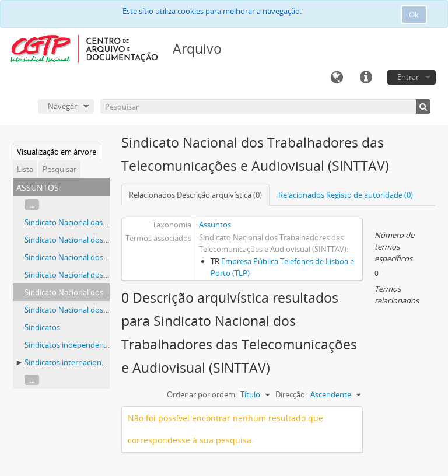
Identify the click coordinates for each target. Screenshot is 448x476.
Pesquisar (60, 169)
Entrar (408, 77)
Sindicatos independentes (69, 345)
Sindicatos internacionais (68, 362)
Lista (25, 169)
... (32, 205)
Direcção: (291, 394)
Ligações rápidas (366, 78)
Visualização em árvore (57, 152)
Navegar (62, 106)
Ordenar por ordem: (202, 394)
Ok (414, 15)
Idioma (337, 78)
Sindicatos (42, 327)
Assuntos (215, 225)
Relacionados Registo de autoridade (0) (346, 195)
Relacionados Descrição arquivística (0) (195, 195)
